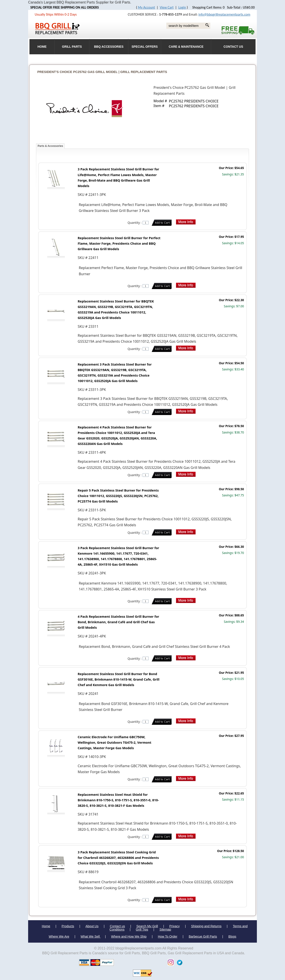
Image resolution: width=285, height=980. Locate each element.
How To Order (168, 936)
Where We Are (59, 936)
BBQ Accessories (109, 47)
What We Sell (91, 936)
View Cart (167, 7)
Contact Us (233, 47)
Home (46, 926)
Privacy (175, 926)
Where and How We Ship (129, 936)
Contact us (117, 926)
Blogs (232, 936)
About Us (92, 926)
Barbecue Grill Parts (203, 936)
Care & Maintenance (186, 47)
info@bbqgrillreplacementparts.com (224, 14)
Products (68, 926)
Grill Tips (142, 929)
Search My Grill (147, 926)
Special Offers (145, 47)
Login (182, 7)
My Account (147, 7)
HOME (42, 47)
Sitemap (165, 929)
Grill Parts (72, 47)
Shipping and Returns (206, 926)
